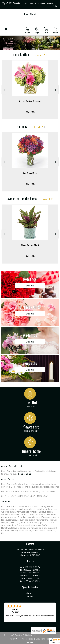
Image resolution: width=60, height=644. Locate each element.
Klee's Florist (30, 14)
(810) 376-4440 (13, 3)
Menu (6, 33)
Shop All (39, 55)
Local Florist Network (44, 639)
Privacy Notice (27, 639)
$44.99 (30, 256)
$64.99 (30, 112)
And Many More (30, 173)
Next (56, 90)
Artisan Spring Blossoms (30, 101)
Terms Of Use (13, 639)
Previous (4, 90)
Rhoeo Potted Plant (30, 245)
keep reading (25, 474)
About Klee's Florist (12, 466)
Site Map (30, 642)
